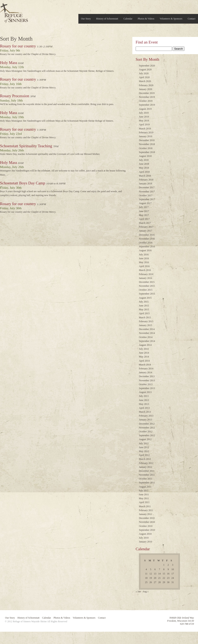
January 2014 (145, 372)
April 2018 (144, 172)
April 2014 (144, 361)
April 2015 (144, 313)
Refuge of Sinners (14, 12)
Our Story (86, 19)
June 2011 (144, 494)
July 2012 (144, 443)
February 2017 (146, 227)
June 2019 (144, 117)
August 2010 (145, 534)
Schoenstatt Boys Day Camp (23, 183)
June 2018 (144, 164)
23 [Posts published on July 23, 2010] (168, 578)
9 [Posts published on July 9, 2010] (168, 569)
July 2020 (144, 73)
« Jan (138, 591)
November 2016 (147, 239)
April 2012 (144, 455)
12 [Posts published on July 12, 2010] (151, 574)
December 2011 (147, 471)
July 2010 (144, 538)
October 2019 (146, 101)
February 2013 (146, 416)
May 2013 (144, 404)
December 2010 (147, 518)
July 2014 (144, 349)
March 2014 (145, 365)
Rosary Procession (15, 96)
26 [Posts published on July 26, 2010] (151, 582)
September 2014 (147, 341)
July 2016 (144, 255)
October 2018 (146, 148)
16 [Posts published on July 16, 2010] (168, 574)
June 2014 (144, 353)
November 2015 (147, 286)
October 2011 (146, 479)
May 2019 (144, 121)
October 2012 (146, 432)
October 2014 (146, 337)
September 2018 (147, 152)
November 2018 (147, 144)
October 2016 (146, 243)
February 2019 (146, 132)
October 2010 (146, 526)
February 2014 (146, 369)
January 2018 (145, 184)
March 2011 (145, 506)
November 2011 (147, 475)
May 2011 (144, 498)
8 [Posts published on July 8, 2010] (164, 569)
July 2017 (144, 207)
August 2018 (145, 156)
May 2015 (144, 309)
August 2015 (145, 298)
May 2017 (144, 215)
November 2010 (147, 522)
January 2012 (145, 467)
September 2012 (147, 435)
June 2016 (144, 258)
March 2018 (145, 176)
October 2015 (146, 290)
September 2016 (147, 247)
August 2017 (145, 203)
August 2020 (145, 70)
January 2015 (145, 325)
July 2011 (144, 491)
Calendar (128, 19)
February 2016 (146, 274)
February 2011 (146, 510)
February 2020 (146, 85)
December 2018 (147, 140)
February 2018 (146, 180)
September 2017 (147, 199)
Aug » (145, 591)
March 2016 (145, 270)
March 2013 (145, 412)
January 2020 (145, 89)
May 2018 (144, 168)
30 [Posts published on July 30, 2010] (168, 582)
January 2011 (145, 514)
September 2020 (147, 66)
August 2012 (145, 439)
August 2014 (145, 345)
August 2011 (145, 487)
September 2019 (147, 105)
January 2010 (145, 542)
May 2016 (144, 262)
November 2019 (147, 97)
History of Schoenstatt (107, 19)
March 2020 (145, 81)
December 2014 (147, 329)
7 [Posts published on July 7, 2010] (159, 569)
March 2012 (145, 459)
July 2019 (144, 113)
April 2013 (144, 408)
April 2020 (144, 77)
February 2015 (146, 321)
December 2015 (147, 282)
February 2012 (146, 463)
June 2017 (144, 211)
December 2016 (147, 235)
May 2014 (144, 357)
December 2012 (147, 424)
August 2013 (145, 392)
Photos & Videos (146, 19)
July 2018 (144, 160)
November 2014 (147, 333)
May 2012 (144, 451)
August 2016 (145, 250)
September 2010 (147, 530)
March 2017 (145, 223)
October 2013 (146, 384)
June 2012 (144, 447)
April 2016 (144, 266)
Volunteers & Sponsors (171, 19)
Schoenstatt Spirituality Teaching (26, 146)
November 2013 (147, 380)
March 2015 (145, 317)
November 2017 (147, 192)
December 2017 (147, 187)
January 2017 (145, 231)
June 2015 (144, 306)
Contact (192, 19)
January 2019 (145, 136)
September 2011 (147, 483)
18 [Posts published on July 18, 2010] (146, 578)
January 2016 (145, 278)
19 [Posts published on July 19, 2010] (151, 578)
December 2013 (147, 376)
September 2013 (147, 388)
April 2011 (144, 502)
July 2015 (144, 302)
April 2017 (144, 219)
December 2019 (147, 93)
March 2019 (145, 129)
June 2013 (144, 400)
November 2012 (147, 428)
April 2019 (144, 124)
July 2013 (144, 396)
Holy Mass (9, 63)
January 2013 (145, 420)
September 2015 (147, 294)
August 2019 (145, 109)
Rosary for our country (18, 46)
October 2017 (146, 195)
